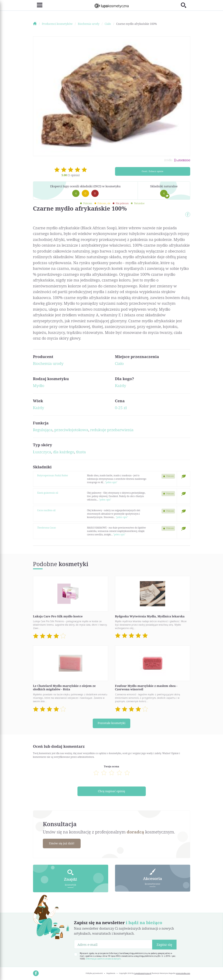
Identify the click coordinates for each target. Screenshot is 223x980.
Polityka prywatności (94, 972)
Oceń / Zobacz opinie (153, 171)
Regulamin (111, 972)
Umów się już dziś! (62, 843)
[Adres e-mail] (113, 943)
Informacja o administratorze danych (103, 958)
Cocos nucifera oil (46, 510)
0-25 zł (121, 408)
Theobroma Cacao (46, 528)
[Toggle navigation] (38, 5)
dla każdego (64, 452)
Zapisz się (164, 944)
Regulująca (43, 430)
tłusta (81, 452)
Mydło (39, 386)
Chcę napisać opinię (111, 791)
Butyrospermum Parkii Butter (53, 475)
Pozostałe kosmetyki (111, 723)
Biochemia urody (48, 363)
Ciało (119, 363)
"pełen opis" (111, 482)
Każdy (121, 386)
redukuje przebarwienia (112, 430)
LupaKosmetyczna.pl (143, 972)
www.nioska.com (183, 972)
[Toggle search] (186, 5)
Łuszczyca (42, 452)
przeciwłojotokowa (71, 430)
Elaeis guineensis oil (48, 493)
